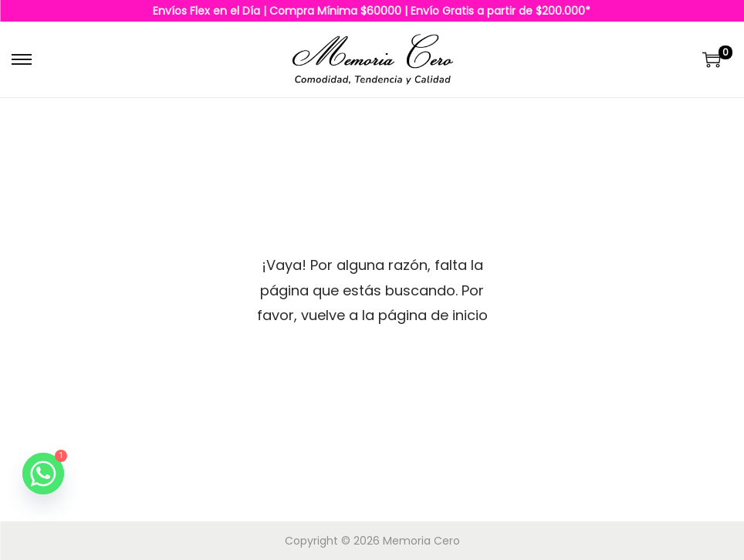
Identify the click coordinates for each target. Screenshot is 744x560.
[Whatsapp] (43, 474)
